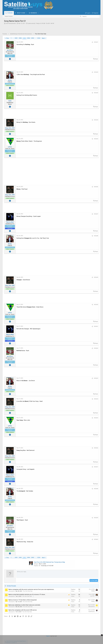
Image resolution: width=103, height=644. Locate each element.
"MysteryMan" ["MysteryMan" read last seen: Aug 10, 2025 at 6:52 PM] (80, 89)
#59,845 (71, 139)
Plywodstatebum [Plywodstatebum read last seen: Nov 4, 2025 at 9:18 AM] (81, 80)
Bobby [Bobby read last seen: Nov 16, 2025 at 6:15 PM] (83, 75)
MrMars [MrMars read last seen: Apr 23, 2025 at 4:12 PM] (86, 97)
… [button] (13, 38)
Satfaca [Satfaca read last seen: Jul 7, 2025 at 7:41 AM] (92, 92)
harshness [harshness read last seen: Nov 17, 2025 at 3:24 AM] (90, 71)
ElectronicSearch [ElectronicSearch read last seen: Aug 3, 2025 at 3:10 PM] (81, 90)
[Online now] (10, 48)
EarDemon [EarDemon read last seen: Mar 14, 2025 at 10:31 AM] (79, 101)
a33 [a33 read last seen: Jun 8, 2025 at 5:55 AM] (81, 95)
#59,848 (71, 236)
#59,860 (71, 539)
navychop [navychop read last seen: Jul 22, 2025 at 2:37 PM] (79, 92)
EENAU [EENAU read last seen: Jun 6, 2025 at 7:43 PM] (85, 95)
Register (48, 636)
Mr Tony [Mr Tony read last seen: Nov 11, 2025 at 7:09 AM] (95, 78)
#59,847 (71, 214)
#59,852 (71, 348)
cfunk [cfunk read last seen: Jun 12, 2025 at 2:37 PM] (78, 95)
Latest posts (82, 106)
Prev (8, 38)
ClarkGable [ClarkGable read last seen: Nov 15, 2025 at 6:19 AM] (79, 78)
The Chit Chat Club (28, 595)
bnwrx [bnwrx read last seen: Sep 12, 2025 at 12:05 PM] (84, 85)
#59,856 (71, 448)
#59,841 (71, 42)
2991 (16, 38)
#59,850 (71, 305)
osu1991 (67, 600)
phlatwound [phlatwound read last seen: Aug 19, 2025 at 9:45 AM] (83, 87)
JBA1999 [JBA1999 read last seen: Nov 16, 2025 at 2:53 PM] (79, 77)
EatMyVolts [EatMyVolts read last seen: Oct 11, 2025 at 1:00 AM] (84, 82)
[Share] (67, 42)
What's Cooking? (83, 142)
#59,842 (71, 72)
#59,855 (71, 418)
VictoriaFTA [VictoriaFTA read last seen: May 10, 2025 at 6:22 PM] (80, 97)
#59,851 (71, 326)
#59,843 (71, 93)
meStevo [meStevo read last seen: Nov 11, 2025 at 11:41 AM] (90, 78)
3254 (39, 38)
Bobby (68, 593)
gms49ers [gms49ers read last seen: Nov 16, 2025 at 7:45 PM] (92, 73)
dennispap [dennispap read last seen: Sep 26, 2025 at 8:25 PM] (93, 83)
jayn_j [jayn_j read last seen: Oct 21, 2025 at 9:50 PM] (78, 82)
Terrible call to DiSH (84, 115)
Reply (71, 59)
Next (43, 38)
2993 (24, 38)
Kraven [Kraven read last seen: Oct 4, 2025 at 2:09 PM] (78, 83)
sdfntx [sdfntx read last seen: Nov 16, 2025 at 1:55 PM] (91, 77)
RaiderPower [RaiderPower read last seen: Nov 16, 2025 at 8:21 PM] (85, 73)
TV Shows (81, 127)
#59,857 (71, 467)
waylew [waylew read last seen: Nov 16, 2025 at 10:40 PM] (78, 73)
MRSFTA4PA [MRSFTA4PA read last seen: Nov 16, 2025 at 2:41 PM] (85, 77)
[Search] (89, 16)
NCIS (80, 124)
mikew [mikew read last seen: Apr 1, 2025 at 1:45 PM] (85, 99)
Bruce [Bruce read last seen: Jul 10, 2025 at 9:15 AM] (88, 92)
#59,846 (71, 187)
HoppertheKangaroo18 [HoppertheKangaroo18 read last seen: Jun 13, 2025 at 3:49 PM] (82, 94)
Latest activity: (36, 23)
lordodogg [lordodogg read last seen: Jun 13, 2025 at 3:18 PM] (92, 94)
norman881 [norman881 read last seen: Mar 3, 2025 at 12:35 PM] (85, 101)
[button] (26, 13)
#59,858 (71, 489)
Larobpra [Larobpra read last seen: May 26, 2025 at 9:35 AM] (95, 95)
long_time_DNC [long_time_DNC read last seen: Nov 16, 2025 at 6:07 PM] (90, 75)
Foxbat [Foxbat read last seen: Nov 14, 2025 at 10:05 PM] (85, 78)
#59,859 (71, 518)
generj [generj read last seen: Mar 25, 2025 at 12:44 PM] (89, 99)
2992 (20, 38)
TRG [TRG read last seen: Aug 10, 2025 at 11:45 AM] (86, 89)
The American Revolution (86, 130)
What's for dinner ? (84, 139)
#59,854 (71, 399)
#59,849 (71, 277)
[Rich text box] (45, 576)
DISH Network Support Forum (87, 121)
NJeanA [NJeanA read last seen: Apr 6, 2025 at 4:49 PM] (95, 97)
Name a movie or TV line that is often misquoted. (23, 605)
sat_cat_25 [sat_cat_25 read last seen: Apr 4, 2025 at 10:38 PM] (79, 99)
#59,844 (71, 120)
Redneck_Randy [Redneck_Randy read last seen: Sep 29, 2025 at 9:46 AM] (85, 83)
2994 (28, 38)
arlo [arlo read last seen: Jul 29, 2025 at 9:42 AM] (87, 90)
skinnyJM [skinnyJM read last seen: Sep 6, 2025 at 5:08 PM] (89, 85)
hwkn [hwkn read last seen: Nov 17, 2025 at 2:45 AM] (95, 71)
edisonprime (12, 595)
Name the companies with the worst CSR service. (23, 616)
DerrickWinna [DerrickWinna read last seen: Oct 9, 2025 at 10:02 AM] (91, 82)
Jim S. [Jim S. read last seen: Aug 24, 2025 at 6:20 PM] (94, 85)
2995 (33, 38)
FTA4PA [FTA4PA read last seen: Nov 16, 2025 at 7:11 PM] (78, 75)
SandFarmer (67, 617)
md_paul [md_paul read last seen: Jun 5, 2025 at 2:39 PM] (90, 95)
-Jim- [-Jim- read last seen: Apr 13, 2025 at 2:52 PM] (90, 97)
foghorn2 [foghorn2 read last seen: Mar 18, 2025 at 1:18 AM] (94, 99)
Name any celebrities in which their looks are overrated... (25, 611)
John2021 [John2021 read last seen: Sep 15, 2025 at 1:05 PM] (79, 85)
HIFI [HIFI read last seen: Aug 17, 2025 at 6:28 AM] (92, 87)
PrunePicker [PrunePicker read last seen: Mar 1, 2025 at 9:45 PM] (93, 101)
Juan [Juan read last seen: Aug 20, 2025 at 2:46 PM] (77, 87)
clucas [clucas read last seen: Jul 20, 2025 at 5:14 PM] (84, 92)
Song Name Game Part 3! (86, 109)
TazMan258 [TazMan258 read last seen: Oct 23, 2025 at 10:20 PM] (94, 80)
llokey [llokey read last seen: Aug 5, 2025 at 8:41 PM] (89, 89)
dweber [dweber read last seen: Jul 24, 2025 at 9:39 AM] (91, 90)
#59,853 (71, 378)
